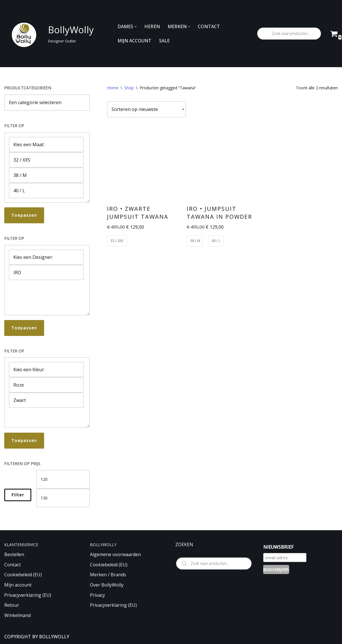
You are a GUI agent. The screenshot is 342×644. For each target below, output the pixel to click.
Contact (13, 565)
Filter (18, 495)
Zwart (46, 400)
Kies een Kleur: (46, 370)
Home (113, 88)
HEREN (152, 26)
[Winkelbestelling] (147, 110)
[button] (136, 27)
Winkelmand (17, 615)
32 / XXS (46, 160)
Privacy (97, 595)
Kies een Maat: (46, 145)
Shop (129, 88)
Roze (46, 385)
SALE (164, 41)
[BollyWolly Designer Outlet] (48, 34)
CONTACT (209, 26)
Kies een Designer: (46, 257)
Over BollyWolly (107, 585)
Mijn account (18, 585)
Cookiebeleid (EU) (23, 575)
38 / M (46, 175)
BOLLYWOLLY (54, 637)
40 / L (46, 191)
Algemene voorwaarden (115, 554)
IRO (46, 273)
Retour (12, 605)
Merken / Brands (108, 575)
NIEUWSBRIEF (278, 547)
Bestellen (14, 554)
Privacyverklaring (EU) (28, 595)
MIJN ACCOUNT (134, 41)
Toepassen (24, 215)
